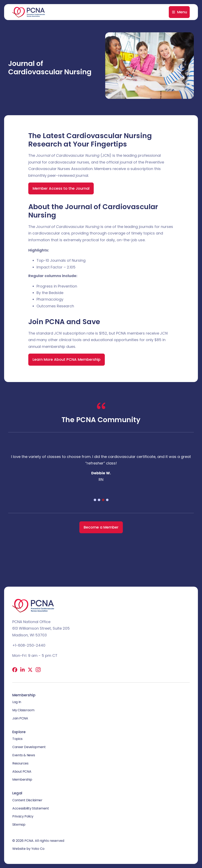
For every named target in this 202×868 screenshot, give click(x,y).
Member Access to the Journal (61, 188)
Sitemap (19, 825)
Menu (182, 12)
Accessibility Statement (31, 808)
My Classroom (23, 710)
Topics (17, 739)
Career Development (29, 747)
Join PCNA (20, 718)
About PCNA (22, 772)
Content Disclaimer (27, 800)
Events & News (24, 755)
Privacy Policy (23, 816)
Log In (17, 702)
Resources (20, 763)
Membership (22, 780)
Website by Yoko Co (28, 849)
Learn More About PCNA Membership (67, 359)
